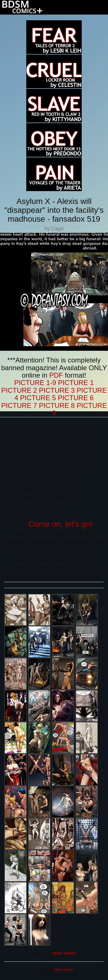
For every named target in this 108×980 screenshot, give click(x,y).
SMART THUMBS (64, 954)
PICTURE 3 (57, 390)
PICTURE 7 (19, 405)
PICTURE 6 (76, 398)
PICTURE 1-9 (35, 383)
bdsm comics (63, 970)
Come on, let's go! (60, 524)
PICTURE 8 (57, 405)
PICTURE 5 (38, 398)
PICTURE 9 (79, 409)
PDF (56, 375)
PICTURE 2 (19, 390)
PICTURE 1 (76, 383)
